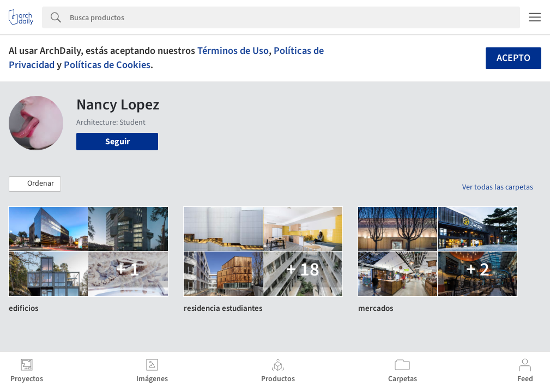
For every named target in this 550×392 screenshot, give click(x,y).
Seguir (117, 142)
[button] (35, 184)
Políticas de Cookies (107, 65)
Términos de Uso (233, 51)
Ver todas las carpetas (498, 187)
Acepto (513, 58)
